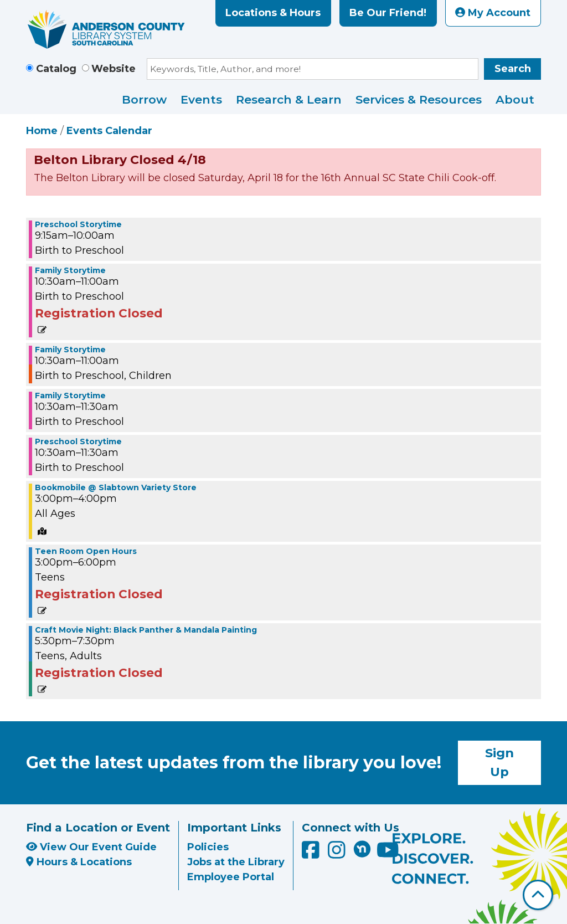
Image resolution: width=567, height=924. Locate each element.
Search (513, 69)
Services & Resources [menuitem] (419, 99)
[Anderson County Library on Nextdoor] (362, 849)
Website (114, 69)
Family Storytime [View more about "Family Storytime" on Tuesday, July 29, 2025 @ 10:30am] (70, 270)
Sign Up (499, 762)
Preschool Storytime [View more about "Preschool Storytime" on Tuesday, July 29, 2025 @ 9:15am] (78, 224)
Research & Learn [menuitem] (289, 99)
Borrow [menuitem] (144, 99)
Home (42, 131)
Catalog (56, 69)
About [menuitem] (515, 99)
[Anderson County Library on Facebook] (312, 854)
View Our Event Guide (91, 847)
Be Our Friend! (388, 13)
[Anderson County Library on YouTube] (388, 854)
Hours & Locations (79, 862)
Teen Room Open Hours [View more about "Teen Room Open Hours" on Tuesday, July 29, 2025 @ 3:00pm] (86, 551)
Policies (208, 847)
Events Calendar (109, 131)
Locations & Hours (273, 13)
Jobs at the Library (236, 862)
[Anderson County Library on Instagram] (338, 854)
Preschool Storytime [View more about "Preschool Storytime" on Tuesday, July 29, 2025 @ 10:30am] (78, 442)
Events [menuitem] (201, 99)
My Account (493, 13)
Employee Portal (231, 877)
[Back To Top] (538, 895)
